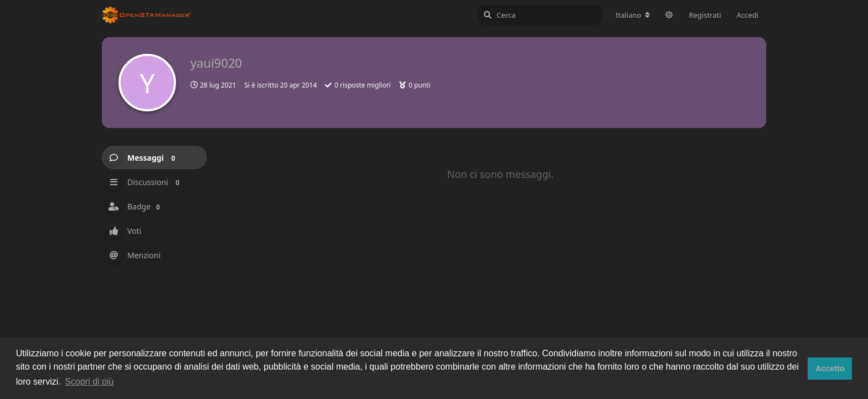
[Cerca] (540, 15)
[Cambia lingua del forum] (633, 15)
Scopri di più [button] (89, 382)
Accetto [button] (830, 369)
